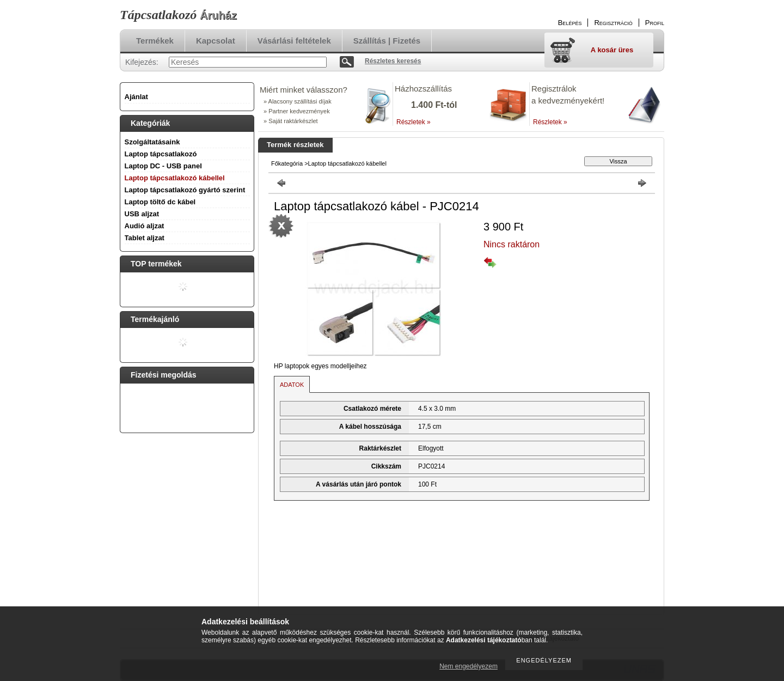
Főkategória (287, 163)
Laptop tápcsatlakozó (161, 154)
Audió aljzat (145, 226)
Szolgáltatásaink (152, 142)
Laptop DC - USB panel (163, 166)
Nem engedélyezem (468, 666)
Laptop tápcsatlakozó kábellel (175, 178)
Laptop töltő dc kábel (160, 202)
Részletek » (414, 122)
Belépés (570, 23)
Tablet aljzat (145, 238)
